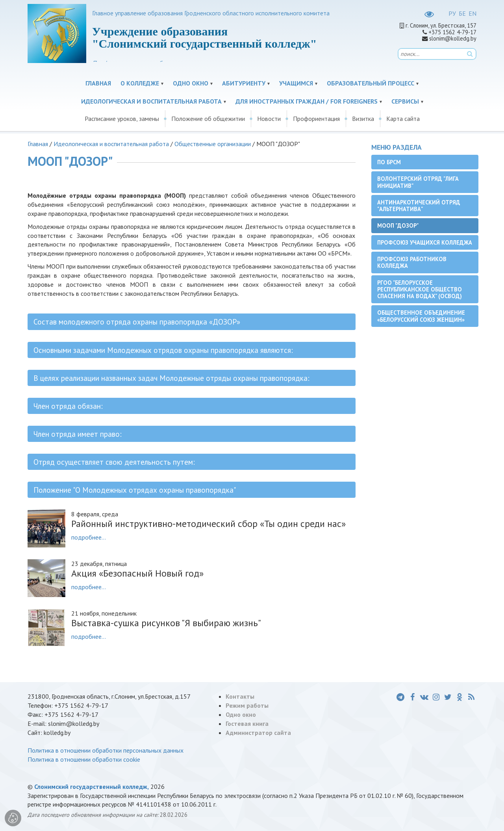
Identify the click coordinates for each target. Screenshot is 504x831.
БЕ (462, 13)
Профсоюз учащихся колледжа (425, 242)
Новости (269, 119)
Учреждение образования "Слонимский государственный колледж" (205, 37)
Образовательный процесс (371, 83)
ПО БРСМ (389, 162)
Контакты (240, 696)
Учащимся (296, 83)
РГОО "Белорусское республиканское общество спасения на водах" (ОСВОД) (420, 289)
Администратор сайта (258, 733)
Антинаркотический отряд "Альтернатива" (419, 206)
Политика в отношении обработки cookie (84, 759)
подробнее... (89, 537)
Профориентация (316, 119)
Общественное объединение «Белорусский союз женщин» (421, 316)
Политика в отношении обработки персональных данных (106, 750)
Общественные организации (213, 144)
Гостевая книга (247, 723)
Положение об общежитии (208, 119)
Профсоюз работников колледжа (412, 262)
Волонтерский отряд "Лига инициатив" (418, 182)
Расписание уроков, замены (122, 119)
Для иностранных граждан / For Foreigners (307, 101)
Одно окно (191, 83)
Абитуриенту (244, 83)
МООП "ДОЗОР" (398, 225)
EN (472, 13)
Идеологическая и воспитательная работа (151, 101)
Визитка (363, 119)
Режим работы (247, 705)
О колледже (140, 83)
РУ (452, 13)
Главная (98, 83)
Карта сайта (403, 119)
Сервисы (405, 101)
